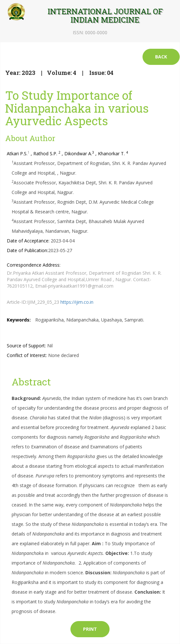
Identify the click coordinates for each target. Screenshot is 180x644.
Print (90, 629)
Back (161, 57)
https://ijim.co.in (77, 302)
